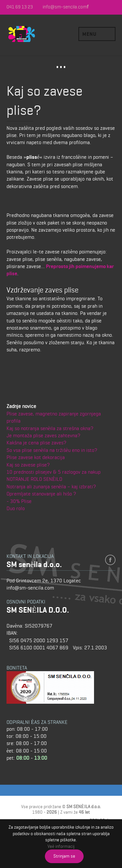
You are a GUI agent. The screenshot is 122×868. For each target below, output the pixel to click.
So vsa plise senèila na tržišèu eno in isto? (52, 450)
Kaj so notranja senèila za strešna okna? (50, 428)
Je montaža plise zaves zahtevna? (43, 435)
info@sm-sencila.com (65, 7)
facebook (110, 560)
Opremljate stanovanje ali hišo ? (41, 494)
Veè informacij (61, 846)
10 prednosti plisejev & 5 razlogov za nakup (54, 472)
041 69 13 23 (20, 7)
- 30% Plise (19, 501)
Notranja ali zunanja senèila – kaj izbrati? (51, 487)
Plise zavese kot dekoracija (36, 457)
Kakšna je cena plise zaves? (36, 443)
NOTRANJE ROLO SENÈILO (34, 479)
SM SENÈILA (31, 34)
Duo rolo (16, 508)
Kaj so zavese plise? (28, 465)
